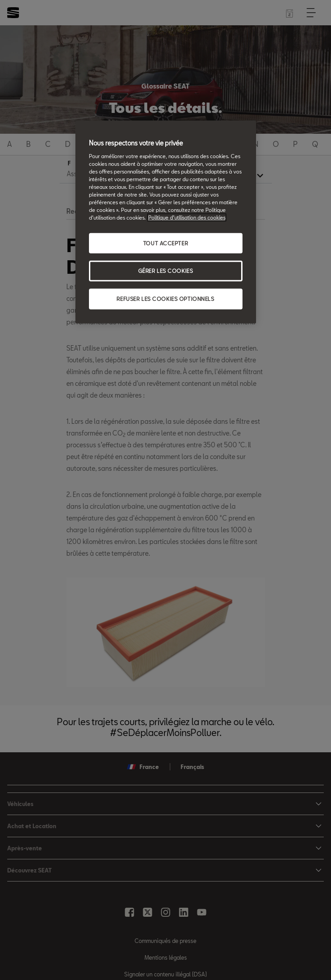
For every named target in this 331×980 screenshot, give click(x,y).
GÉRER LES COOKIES (166, 271)
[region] (166, 222)
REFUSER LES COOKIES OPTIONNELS (165, 299)
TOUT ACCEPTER (165, 243)
